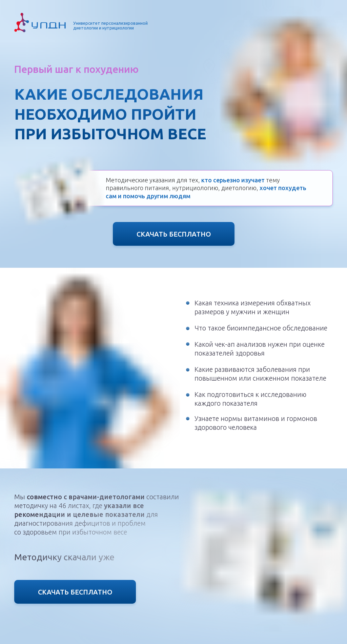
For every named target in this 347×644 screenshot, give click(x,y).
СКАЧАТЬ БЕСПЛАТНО (174, 234)
